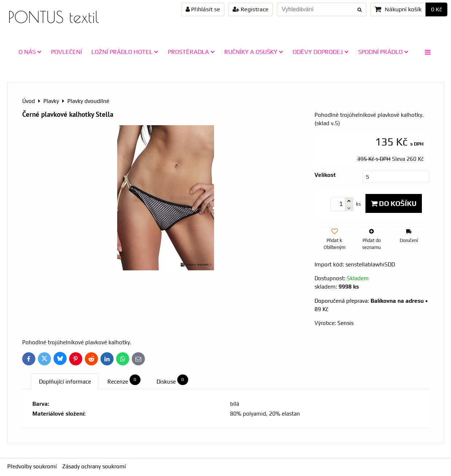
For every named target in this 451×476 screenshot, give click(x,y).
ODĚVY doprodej (321, 52)
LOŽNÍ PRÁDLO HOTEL (125, 52)
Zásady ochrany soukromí (94, 466)
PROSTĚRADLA (191, 52)
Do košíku (394, 203)
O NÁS (30, 52)
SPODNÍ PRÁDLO (383, 52)
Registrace (251, 9)
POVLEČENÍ (66, 52)
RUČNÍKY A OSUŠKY (254, 52)
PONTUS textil (54, 17)
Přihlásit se (203, 9)
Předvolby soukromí (32, 466)
